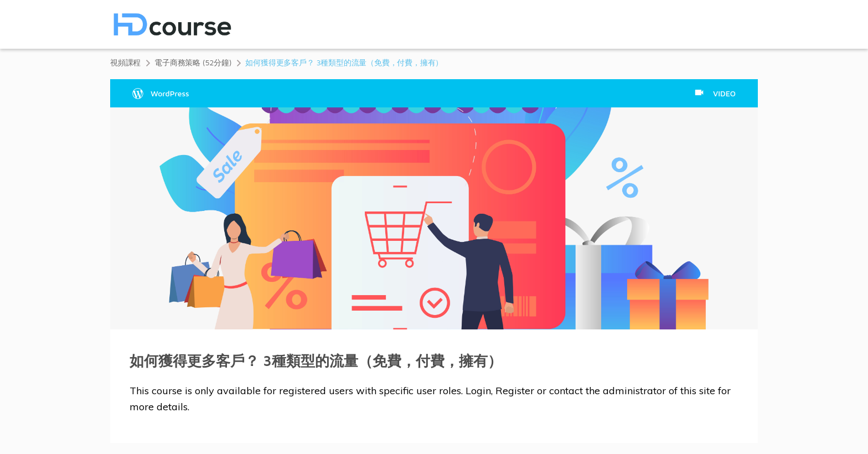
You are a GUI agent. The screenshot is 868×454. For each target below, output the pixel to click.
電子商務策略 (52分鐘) (193, 62)
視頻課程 (125, 62)
